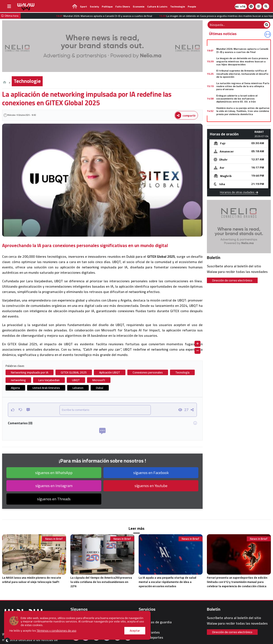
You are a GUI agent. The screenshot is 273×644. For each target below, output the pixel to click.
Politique (107, 7)
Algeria (15, 388)
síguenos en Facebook (151, 473)
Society (94, 7)
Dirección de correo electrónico (232, 280)
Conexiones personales (148, 372)
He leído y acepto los (43, 631)
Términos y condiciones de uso (57, 631)
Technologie (178, 7)
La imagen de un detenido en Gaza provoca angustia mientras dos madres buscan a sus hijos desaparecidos (242, 61)
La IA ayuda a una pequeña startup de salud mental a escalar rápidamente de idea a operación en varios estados (167, 582)
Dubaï (100, 388)
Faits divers (123, 7)
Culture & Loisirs (157, 7)
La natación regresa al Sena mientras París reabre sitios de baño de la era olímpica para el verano (243, 86)
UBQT (76, 380)
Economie (139, 7)
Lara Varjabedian (49, 380)
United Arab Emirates (46, 388)
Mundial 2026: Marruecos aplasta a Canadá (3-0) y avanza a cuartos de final (242, 50)
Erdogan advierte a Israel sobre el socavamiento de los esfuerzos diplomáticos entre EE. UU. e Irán (237, 99)
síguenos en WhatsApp (54, 473)
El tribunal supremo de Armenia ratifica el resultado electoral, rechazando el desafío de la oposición (242, 74)
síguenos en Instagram (54, 486)
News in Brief (54, 539)
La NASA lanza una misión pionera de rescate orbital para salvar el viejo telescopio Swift (32, 580)
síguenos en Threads (54, 499)
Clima (143, 617)
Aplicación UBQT (110, 372)
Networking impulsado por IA (30, 372)
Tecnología (182, 372)
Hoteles (145, 627)
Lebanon (78, 388)
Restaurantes (149, 632)
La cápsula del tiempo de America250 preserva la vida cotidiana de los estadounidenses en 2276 (101, 582)
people (192, 7)
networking (18, 380)
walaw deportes (151, 637)
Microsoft (99, 380)
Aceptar (125, 631)
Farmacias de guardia (155, 622)
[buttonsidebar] (9, 6)
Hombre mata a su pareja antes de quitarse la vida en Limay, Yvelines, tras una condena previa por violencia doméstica (243, 111)
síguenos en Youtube (151, 486)
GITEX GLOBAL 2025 (74, 372)
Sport (83, 7)
